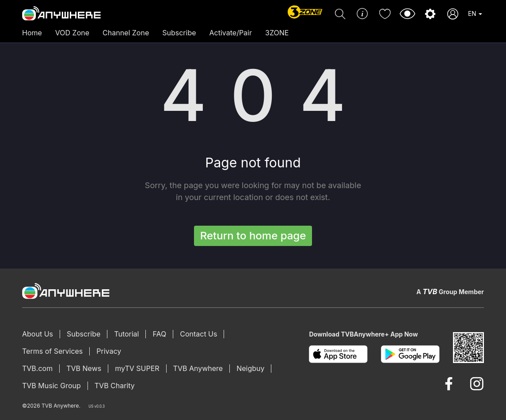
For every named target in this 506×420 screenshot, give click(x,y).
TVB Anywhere (198, 368)
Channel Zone (126, 33)
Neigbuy (250, 368)
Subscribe (179, 33)
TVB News (84, 368)
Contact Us (198, 334)
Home (32, 33)
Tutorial (126, 334)
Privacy (109, 351)
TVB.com (37, 368)
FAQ (159, 334)
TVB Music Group (51, 386)
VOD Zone (72, 33)
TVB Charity (115, 386)
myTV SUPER (137, 368)
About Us (38, 334)
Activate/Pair (231, 33)
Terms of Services (52, 351)
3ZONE (277, 33)
